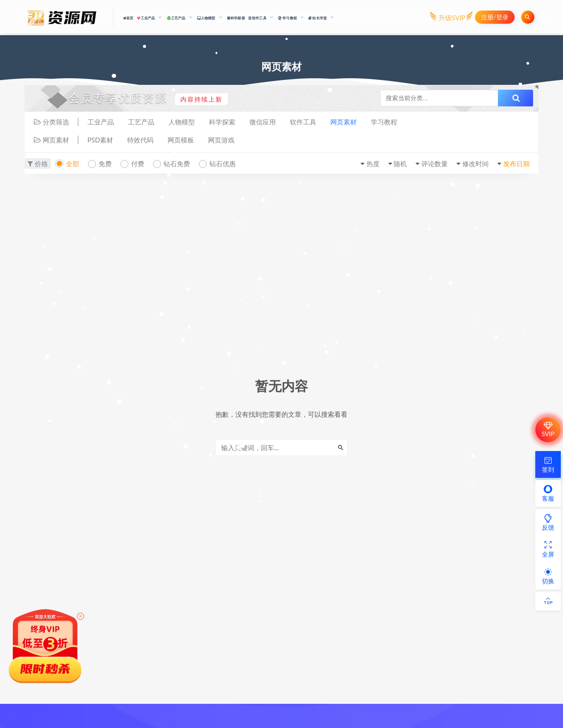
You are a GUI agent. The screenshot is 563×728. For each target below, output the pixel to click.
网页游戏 (221, 140)
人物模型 (182, 122)
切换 (548, 576)
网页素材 (344, 122)
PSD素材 (101, 140)
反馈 (548, 522)
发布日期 (516, 164)
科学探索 (236, 18)
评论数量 (435, 164)
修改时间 (475, 164)
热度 (373, 164)
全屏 (548, 549)
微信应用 (263, 122)
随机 (400, 164)
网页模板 (181, 140)
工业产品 (101, 122)
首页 (128, 18)
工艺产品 (141, 122)
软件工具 (303, 122)
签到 (548, 464)
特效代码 (140, 140)
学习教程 (384, 122)
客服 (548, 493)
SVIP (548, 430)
